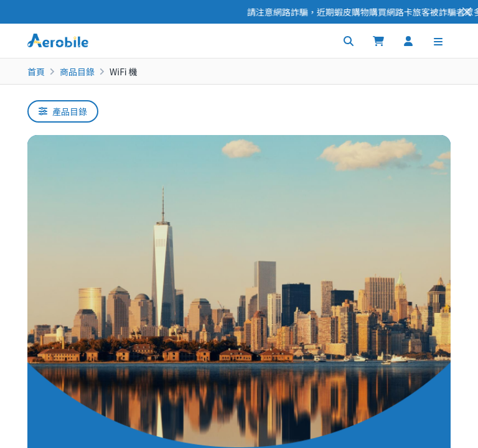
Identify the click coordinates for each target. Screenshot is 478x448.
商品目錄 (77, 72)
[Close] (467, 12)
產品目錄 (63, 111)
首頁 (36, 72)
